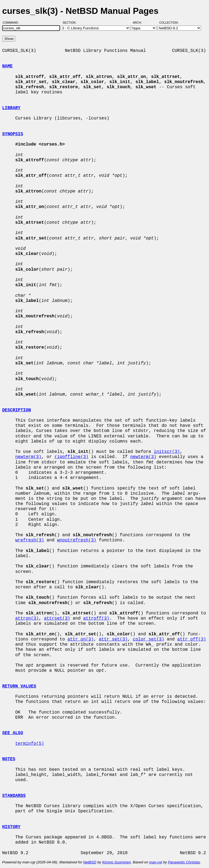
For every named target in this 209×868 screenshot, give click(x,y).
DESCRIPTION (17, 410)
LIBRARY (11, 108)
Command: (12, 23)
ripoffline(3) (71, 457)
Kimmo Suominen (116, 862)
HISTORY (11, 827)
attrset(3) (57, 618)
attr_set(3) (113, 639)
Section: (71, 23)
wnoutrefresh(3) (77, 540)
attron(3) (27, 618)
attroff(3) (96, 618)
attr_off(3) (192, 639)
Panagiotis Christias (184, 862)
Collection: (169, 23)
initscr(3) (167, 452)
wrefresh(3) (30, 540)
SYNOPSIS (13, 134)
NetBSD (90, 862)
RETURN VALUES (19, 686)
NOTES (9, 759)
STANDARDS (14, 796)
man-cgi (156, 862)
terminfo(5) (30, 744)
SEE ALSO (13, 733)
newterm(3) (28, 457)
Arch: (140, 23)
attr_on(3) (81, 639)
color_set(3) (148, 639)
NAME (7, 66)
